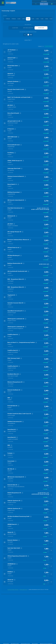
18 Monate (14, 19)
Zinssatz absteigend (49, 47)
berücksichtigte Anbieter (13, 623)
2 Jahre (19, 19)
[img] (46, 55)
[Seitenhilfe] (52, 4)
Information (44, 1)
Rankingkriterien (24, 623)
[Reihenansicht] (36, 4)
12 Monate (8, 19)
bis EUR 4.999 (15, 28)
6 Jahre (37, 19)
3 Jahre (23, 19)
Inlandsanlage (10, 54)
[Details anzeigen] (51, 52)
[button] (28, 52)
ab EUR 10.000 (41, 28)
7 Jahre (42, 19)
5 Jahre (33, 19)
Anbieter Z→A (41, 47)
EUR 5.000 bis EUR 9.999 (28, 28)
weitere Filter (28, 40)
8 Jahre (47, 19)
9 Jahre (51, 19)
